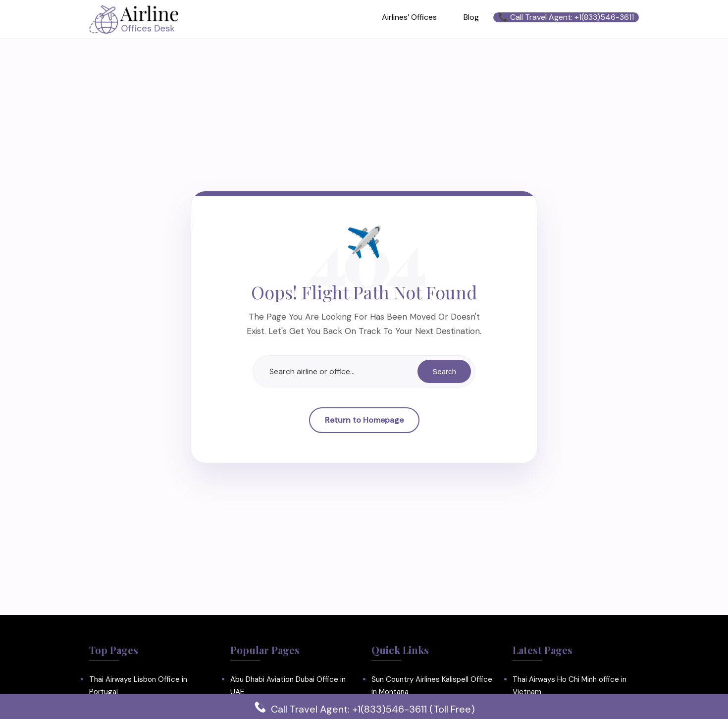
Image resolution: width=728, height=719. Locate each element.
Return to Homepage (364, 420)
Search (443, 371)
